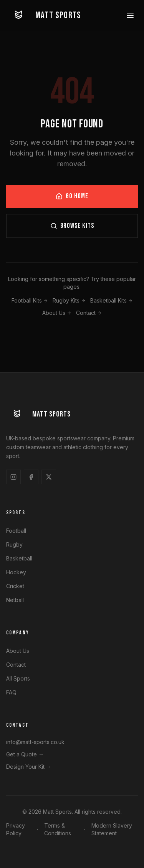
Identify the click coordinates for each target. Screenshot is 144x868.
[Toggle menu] (130, 15)
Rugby (14, 544)
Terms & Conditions (58, 829)
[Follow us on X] (49, 477)
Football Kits (30, 301)
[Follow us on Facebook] (31, 477)
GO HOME (72, 197)
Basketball (19, 558)
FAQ (11, 692)
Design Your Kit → (29, 767)
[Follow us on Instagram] (13, 477)
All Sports (18, 678)
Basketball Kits (112, 301)
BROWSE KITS (72, 226)
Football (16, 531)
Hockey (16, 572)
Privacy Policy (16, 829)
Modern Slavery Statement (112, 829)
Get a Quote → (25, 754)
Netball (15, 600)
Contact (89, 313)
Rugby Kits (69, 301)
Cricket (15, 586)
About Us (57, 313)
